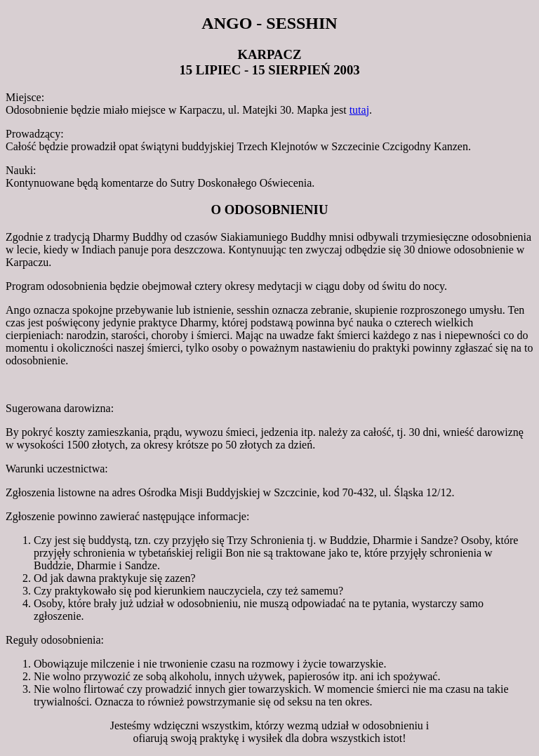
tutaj (359, 110)
